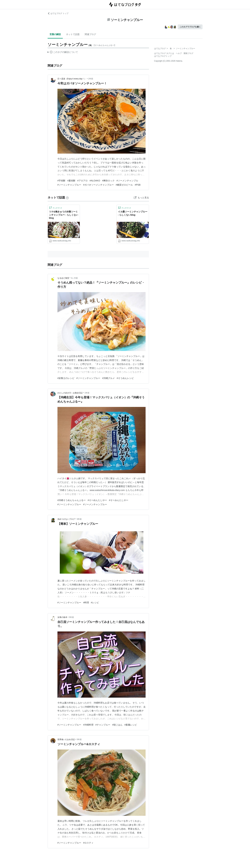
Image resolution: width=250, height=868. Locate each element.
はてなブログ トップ (58, 13)
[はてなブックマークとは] (67, 198)
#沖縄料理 (88, 725)
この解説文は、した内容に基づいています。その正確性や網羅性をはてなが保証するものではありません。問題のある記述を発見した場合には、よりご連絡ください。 (63, 53)
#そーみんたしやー (119, 500)
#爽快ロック (108, 181)
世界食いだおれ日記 (66, 739)
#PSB (138, 185)
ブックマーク (56, 208)
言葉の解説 (55, 34)
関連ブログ (90, 34)
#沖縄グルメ (108, 378)
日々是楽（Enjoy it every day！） (72, 79)
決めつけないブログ (66, 519)
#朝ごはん (117, 725)
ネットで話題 (73, 34)
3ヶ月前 (74, 278)
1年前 (91, 79)
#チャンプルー (103, 725)
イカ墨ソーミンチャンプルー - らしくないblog (133, 213)
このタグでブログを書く (190, 27)
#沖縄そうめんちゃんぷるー (72, 500)
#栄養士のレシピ (66, 378)
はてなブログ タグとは (164, 53)
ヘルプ (179, 53)
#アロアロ (82, 181)
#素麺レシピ (131, 725)
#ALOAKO (95, 181)
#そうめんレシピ (125, 378)
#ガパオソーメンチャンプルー (98, 185)
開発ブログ (189, 53)
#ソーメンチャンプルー (95, 504)
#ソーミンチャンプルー (69, 185)
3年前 (79, 519)
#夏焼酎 (71, 181)
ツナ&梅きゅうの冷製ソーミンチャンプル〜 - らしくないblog (64, 215)
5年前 (72, 617)
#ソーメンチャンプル (127, 181)
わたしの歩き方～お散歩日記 (70, 393)
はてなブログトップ (163, 56)
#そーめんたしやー (97, 500)
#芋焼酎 (61, 181)
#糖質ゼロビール (124, 185)
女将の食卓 (62, 617)
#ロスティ (88, 843)
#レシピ (95, 603)
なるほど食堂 (63, 278)
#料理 (86, 603)
